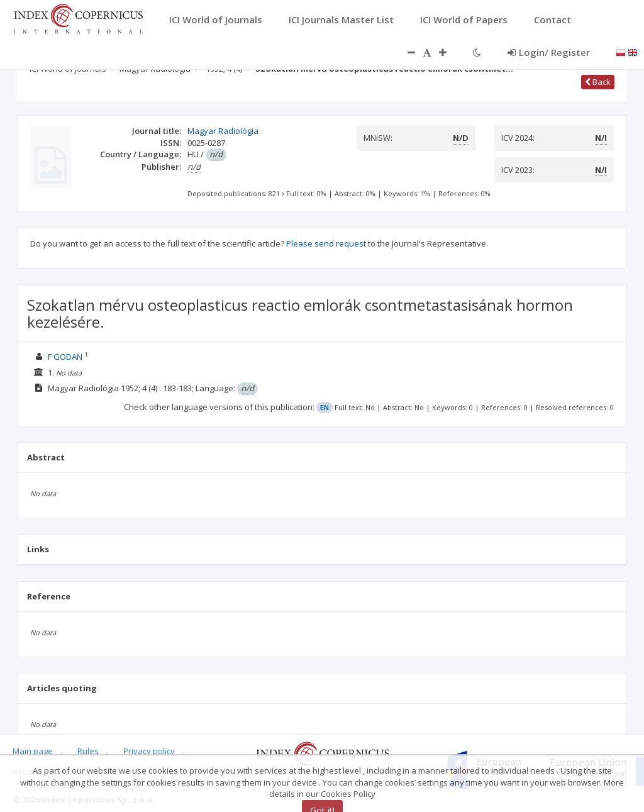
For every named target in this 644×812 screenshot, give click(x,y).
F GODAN (65, 357)
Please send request (326, 243)
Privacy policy (149, 751)
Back (598, 82)
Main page (33, 751)
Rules (88, 751)
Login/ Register (549, 52)
